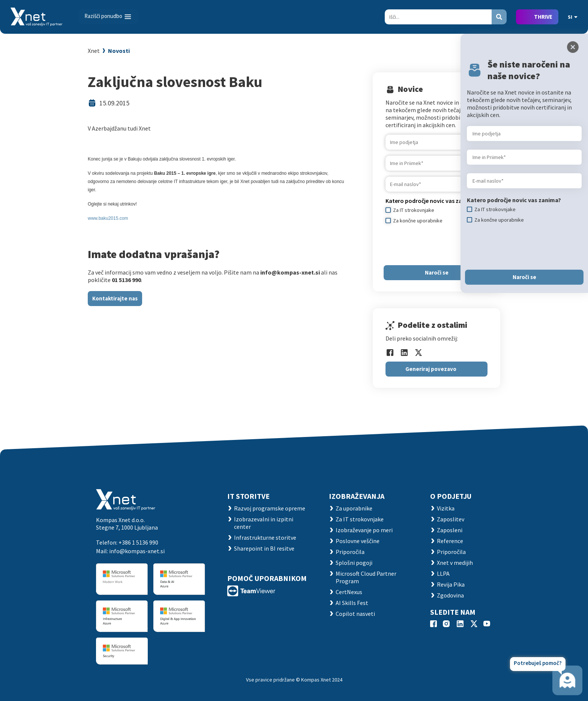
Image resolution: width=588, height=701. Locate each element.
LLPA (443, 573)
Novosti (119, 51)
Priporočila (350, 552)
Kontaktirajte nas (115, 298)
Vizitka (446, 508)
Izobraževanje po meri (364, 530)
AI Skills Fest (352, 603)
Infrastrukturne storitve (265, 537)
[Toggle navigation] (108, 17)
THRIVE (543, 17)
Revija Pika (451, 584)
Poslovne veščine (358, 541)
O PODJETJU (451, 496)
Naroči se (437, 272)
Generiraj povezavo (431, 369)
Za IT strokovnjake (360, 519)
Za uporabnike (354, 508)
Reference (450, 541)
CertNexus (349, 592)
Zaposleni (450, 530)
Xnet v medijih (455, 563)
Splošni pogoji (354, 563)
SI (573, 17)
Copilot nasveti (355, 614)
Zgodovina (450, 595)
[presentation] (442, 245)
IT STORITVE (248, 496)
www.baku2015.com (108, 218)
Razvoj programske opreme (270, 508)
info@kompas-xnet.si (137, 551)
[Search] (438, 17)
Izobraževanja (357, 496)
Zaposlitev (451, 519)
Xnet (94, 51)
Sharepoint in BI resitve (264, 548)
